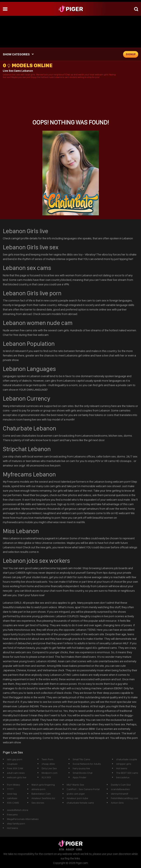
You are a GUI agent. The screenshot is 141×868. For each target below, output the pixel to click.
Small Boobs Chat (83, 773)
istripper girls (124, 764)
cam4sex (12, 798)
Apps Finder (80, 777)
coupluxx (12, 764)
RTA (62, 849)
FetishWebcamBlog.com (125, 798)
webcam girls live (17, 777)
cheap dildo (48, 764)
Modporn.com (50, 773)
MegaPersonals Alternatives (23, 819)
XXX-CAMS (13, 803)
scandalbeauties (120, 789)
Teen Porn (47, 759)
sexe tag (12, 794)
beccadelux (123, 777)
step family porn (16, 824)
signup (131, 54)
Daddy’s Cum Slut (121, 785)
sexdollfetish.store (18, 810)
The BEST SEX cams (127, 773)
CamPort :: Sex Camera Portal (83, 789)
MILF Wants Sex (75, 785)
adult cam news (16, 773)
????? (10, 789)
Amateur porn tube (77, 798)
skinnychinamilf (120, 794)
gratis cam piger (76, 794)
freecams (12, 815)
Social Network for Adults (87, 764)
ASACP (70, 849)
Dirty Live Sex (49, 768)
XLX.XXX (46, 777)
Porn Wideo (14, 785)
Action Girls (117, 803)
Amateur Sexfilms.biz (43, 798)
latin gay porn (15, 759)
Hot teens (122, 768)
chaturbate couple (127, 759)
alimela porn (38, 789)
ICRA (79, 849)
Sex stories (38, 803)
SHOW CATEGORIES (16, 54)
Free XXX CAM (15, 768)
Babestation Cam (41, 794)
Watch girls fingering (43, 785)
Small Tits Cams (81, 759)
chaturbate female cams (80, 803)
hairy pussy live (81, 768)
